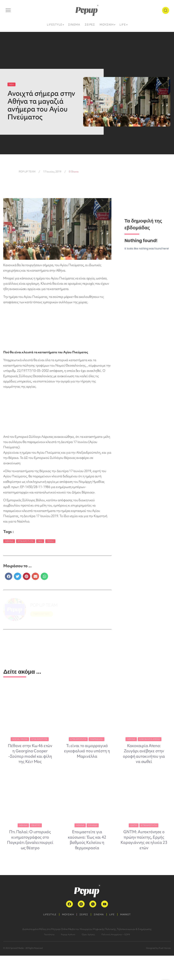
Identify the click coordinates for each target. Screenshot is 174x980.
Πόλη (50, 541)
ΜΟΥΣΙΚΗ (66, 939)
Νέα (40, 541)
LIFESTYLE (47, 939)
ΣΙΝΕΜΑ (99, 939)
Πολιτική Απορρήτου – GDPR (116, 959)
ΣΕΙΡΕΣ (83, 939)
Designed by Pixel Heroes (158, 972)
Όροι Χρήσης (88, 959)
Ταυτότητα (49, 959)
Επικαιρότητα (26, 541)
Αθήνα (9, 541)
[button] (9, 576)
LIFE (114, 939)
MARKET (128, 939)
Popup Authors (68, 959)
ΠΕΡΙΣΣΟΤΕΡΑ (42, 614)
